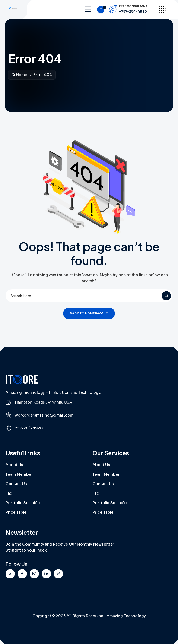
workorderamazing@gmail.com (44, 415)
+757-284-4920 (133, 11)
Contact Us (16, 484)
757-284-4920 (29, 428)
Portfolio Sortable (23, 503)
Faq (9, 493)
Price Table (16, 512)
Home (19, 75)
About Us (14, 465)
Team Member (19, 474)
